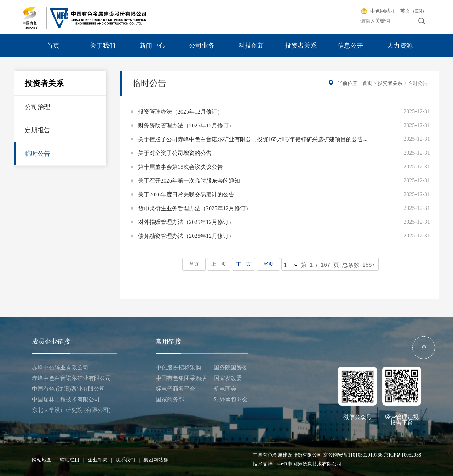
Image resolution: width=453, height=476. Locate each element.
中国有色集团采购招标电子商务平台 (181, 383)
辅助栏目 (72, 460)
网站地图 (44, 460)
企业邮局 (100, 460)
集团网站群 (156, 460)
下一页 (243, 264)
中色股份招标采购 (178, 368)
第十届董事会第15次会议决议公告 (180, 167)
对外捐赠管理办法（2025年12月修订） (186, 222)
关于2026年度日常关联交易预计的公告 (186, 194)
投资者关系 (301, 46)
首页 (53, 46)
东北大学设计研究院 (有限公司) (71, 410)
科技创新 (251, 46)
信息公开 (350, 46)
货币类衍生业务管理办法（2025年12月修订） (195, 208)
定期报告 (38, 130)
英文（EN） (414, 11)
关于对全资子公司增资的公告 (175, 153)
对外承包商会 (231, 399)
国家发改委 (228, 378)
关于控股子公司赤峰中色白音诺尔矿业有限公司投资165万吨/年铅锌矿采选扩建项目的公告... (253, 139)
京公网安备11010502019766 (353, 455)
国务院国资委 (231, 368)
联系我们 (128, 460)
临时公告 (38, 154)
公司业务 (202, 46)
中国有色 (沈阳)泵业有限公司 (68, 389)
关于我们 (103, 46)
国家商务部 (170, 399)
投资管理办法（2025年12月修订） (180, 112)
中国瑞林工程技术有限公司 (66, 399)
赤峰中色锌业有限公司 (60, 368)
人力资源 (400, 46)
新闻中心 (152, 46)
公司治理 (38, 107)
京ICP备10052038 (402, 455)
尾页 (268, 264)
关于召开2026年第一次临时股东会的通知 (189, 181)
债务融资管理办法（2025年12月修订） (186, 236)
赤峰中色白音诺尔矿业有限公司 (71, 378)
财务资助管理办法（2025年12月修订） (186, 125)
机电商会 (225, 389)
